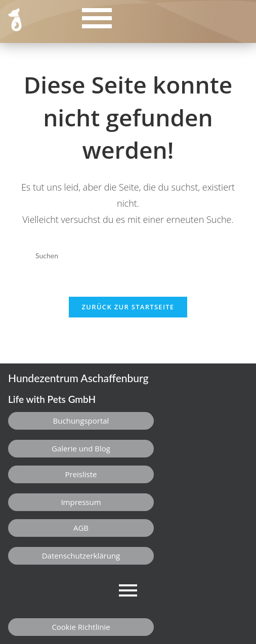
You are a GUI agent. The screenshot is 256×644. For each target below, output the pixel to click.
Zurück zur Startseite (128, 307)
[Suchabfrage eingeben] (128, 256)
